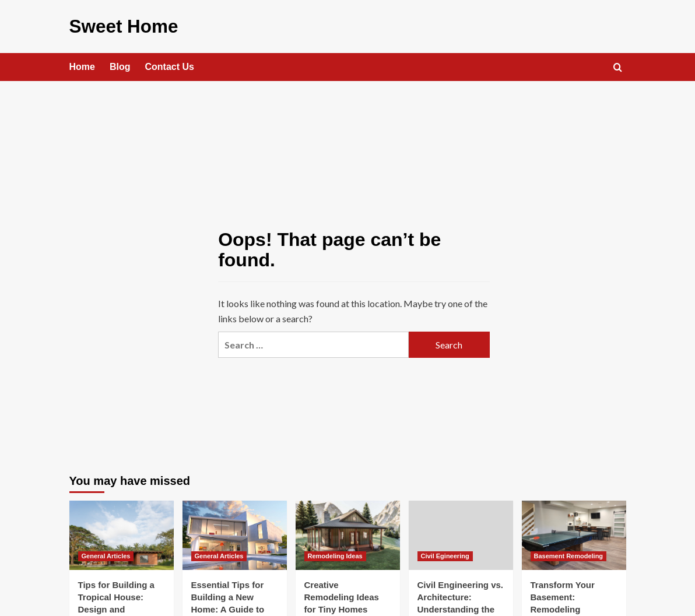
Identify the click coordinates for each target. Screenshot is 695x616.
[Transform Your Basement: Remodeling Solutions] (574, 534)
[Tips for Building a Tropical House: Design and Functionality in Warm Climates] (122, 534)
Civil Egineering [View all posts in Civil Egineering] (445, 555)
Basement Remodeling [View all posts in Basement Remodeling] (569, 555)
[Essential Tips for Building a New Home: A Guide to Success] (235, 534)
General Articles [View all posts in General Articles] (106, 555)
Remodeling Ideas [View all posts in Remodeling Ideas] (335, 555)
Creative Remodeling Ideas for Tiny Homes (342, 596)
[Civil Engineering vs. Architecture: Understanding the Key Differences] (461, 534)
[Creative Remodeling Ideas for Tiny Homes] (348, 534)
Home (82, 66)
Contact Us (170, 66)
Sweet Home (121, 26)
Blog (120, 66)
